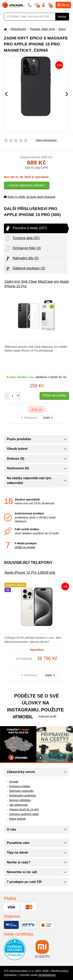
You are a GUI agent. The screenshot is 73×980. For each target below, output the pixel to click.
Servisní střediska (20, 800)
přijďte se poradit (25, 547)
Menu (63, 5)
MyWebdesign (47, 975)
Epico (62, 29)
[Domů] (5, 29)
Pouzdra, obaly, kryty (42, 29)
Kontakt (14, 782)
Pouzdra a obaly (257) (26, 228)
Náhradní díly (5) (22, 259)
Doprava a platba (20, 786)
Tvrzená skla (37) (22, 238)
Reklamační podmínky (23, 796)
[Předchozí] (6, 94)
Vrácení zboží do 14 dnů (24, 809)
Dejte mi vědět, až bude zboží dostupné (30, 197)
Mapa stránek (17, 819)
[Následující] (67, 94)
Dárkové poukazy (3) (25, 269)
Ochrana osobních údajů (24, 814)
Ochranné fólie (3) (23, 248)
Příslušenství (18, 29)
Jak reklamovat (18, 805)
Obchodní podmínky (21, 791)
